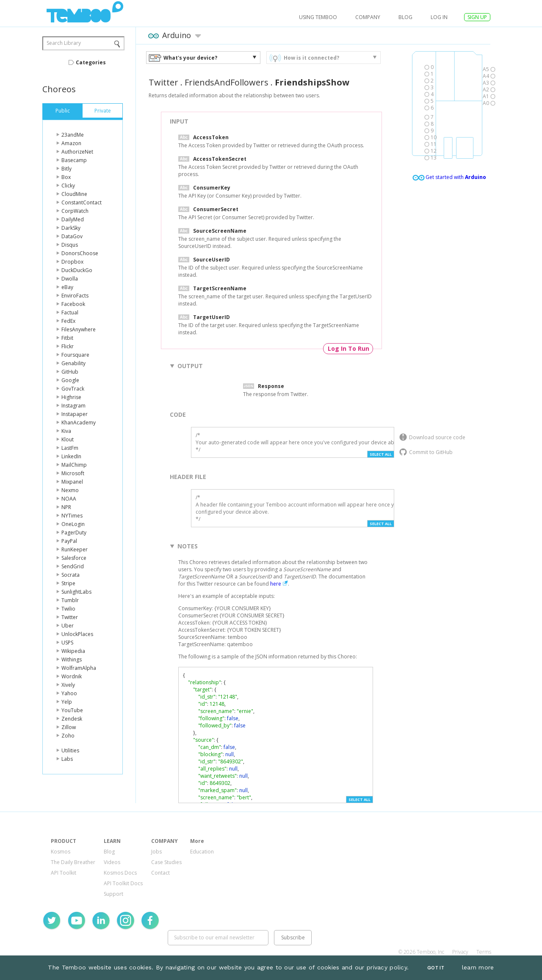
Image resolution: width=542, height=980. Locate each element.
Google (70, 380)
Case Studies (166, 862)
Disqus (70, 245)
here (276, 584)
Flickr (68, 346)
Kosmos (61, 852)
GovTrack (73, 389)
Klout (68, 439)
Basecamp (74, 160)
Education (202, 852)
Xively (68, 685)
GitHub (70, 372)
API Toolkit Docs (123, 883)
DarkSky (71, 228)
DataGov (72, 236)
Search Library (64, 43)
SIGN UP (477, 17)
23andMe (73, 135)
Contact (160, 873)
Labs (67, 759)
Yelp (67, 702)
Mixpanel (72, 482)
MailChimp (74, 465)
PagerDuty (74, 533)
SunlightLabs (76, 592)
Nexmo (70, 490)
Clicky (68, 186)
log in (439, 17)
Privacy (460, 952)
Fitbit (67, 338)
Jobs (156, 852)
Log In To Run (348, 348)
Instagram (73, 406)
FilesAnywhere (79, 329)
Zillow (69, 727)
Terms (484, 952)
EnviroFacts (75, 296)
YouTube (72, 710)
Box (66, 177)
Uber (68, 626)
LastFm (70, 448)
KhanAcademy (79, 423)
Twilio (68, 609)
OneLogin (73, 524)
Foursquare (75, 355)
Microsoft (73, 473)
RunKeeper (75, 549)
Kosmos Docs (120, 873)
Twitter (70, 617)
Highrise (71, 397)
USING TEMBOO (318, 17)
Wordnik (72, 676)
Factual (70, 312)
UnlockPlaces (77, 634)
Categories (91, 62)
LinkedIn (71, 456)
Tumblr (70, 600)
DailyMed (73, 219)
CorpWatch (75, 211)
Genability (73, 363)
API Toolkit (64, 873)
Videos (112, 862)
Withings (72, 659)
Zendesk (72, 719)
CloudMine (74, 194)
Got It (436, 968)
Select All (381, 454)
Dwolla (70, 279)
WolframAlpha (79, 668)
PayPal (69, 541)
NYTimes (72, 516)
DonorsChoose (80, 253)
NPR (66, 507)
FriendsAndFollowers (227, 82)
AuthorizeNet (77, 152)
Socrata (71, 575)
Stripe (68, 583)
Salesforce (74, 558)
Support (113, 894)
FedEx (68, 321)
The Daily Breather (73, 862)
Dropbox (72, 262)
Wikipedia (73, 651)
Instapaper (75, 414)
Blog (405, 17)
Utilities (70, 750)
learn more (478, 967)
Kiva (66, 431)
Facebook (73, 304)
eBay (67, 287)
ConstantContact (82, 202)
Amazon (71, 143)
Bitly (66, 169)
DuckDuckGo (77, 270)
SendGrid (73, 566)
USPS (67, 643)
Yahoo (69, 693)
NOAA (69, 499)
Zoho (68, 736)
